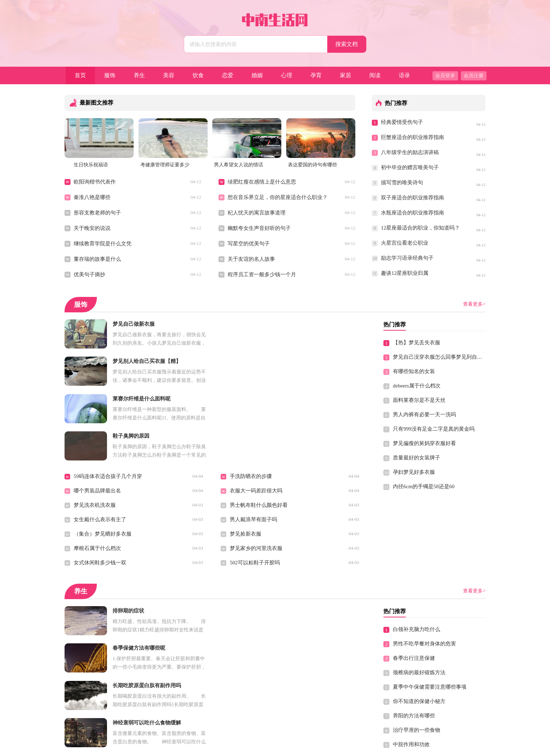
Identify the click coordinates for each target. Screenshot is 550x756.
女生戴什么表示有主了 (100, 445)
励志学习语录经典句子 (407, 258)
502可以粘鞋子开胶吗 (255, 488)
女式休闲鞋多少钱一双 (100, 488)
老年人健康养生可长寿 (100, 614)
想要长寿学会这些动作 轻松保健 (111, 629)
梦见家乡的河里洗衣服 (256, 474)
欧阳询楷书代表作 (95, 182)
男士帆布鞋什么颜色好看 (259, 431)
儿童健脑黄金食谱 (414, 699)
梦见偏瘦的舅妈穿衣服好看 (424, 443)
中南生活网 (261, 748)
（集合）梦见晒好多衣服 (103, 459)
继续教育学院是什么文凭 (103, 244)
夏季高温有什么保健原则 (103, 701)
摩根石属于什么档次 (97, 474)
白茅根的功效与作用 (253, 657)
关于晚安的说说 (92, 228)
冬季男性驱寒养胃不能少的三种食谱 (116, 686)
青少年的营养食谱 (251, 701)
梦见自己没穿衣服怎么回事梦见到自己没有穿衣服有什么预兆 (464, 357)
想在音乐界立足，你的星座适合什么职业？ (278, 197)
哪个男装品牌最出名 (97, 416)
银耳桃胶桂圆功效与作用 (259, 672)
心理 (287, 75)
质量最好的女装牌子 (417, 458)
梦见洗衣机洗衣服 (95, 431)
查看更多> (474, 304)
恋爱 (228, 75)
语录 (404, 75)
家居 (346, 75)
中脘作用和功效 (411, 670)
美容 (169, 75)
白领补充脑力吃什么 (417, 555)
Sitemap (325, 748)
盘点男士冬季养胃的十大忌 (105, 672)
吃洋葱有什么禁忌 (251, 686)
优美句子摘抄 (89, 274)
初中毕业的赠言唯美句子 (410, 167)
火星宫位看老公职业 (405, 243)
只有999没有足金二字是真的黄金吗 (434, 429)
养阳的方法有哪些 (414, 641)
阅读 (375, 75)
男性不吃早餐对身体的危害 (424, 569)
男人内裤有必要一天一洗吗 (424, 415)
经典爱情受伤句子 (402, 122)
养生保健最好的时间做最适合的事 (269, 614)
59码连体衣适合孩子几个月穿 (108, 402)
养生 (139, 75)
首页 (80, 75)
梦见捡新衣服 (246, 459)
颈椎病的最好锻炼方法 (419, 598)
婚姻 (257, 75)
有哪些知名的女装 (414, 371)
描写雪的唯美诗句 (402, 183)
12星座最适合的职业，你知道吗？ (420, 228)
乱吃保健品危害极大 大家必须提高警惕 (438, 684)
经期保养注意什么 (95, 643)
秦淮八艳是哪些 (92, 197)
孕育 (316, 75)
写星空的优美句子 (249, 244)
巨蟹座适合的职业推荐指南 (412, 137)
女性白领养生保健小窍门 (259, 643)
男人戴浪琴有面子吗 (253, 445)
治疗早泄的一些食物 (417, 656)
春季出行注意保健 (414, 584)
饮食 (198, 75)
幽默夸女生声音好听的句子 (259, 228)
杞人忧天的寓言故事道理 (257, 213)
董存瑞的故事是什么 (97, 259)
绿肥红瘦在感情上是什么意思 (262, 182)
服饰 (110, 75)
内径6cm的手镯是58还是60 (424, 486)
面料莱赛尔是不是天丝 (419, 400)
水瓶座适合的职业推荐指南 (412, 213)
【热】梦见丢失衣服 (417, 343)
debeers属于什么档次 (417, 386)
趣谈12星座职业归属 (405, 273)
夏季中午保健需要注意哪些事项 (430, 612)
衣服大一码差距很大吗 (256, 416)
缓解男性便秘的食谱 (97, 657)
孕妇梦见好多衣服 (414, 472)
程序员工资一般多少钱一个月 (262, 274)
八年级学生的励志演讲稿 (410, 152)
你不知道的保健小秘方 (419, 627)
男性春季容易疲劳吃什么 (259, 629)
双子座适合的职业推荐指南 (412, 198)
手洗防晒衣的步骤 (251, 402)
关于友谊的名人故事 (251, 259)
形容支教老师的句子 (97, 213)
